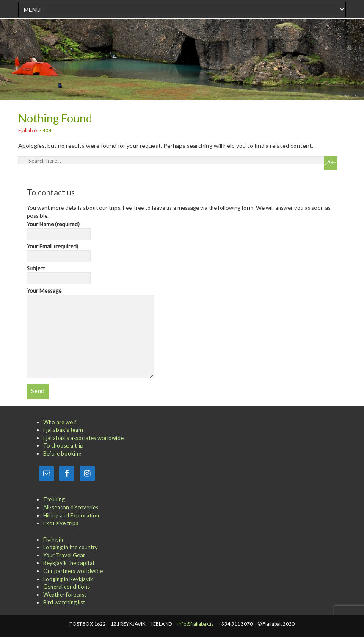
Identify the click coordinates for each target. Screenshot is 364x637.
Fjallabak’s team (63, 430)
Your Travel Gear (64, 555)
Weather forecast (65, 595)
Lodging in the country (70, 547)
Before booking (62, 453)
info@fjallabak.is (196, 624)
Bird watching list (64, 602)
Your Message (90, 295)
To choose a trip (63, 445)
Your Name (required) (59, 229)
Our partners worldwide (73, 571)
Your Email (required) (59, 251)
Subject (59, 273)
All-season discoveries (71, 507)
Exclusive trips (61, 523)
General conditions (66, 587)
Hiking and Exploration (71, 515)
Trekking (54, 499)
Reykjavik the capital (69, 563)
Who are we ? (60, 422)
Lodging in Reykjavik (68, 579)
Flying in (53, 540)
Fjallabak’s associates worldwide (83, 438)
